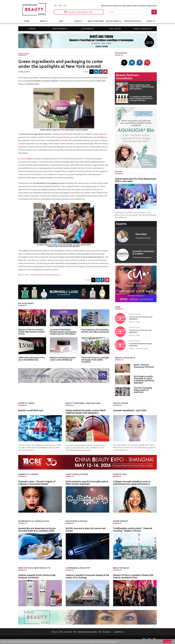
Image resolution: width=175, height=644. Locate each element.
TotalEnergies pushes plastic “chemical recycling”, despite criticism (133, 529)
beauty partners (96, 21)
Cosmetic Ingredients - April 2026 (130, 410)
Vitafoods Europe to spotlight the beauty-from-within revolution (95, 360)
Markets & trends (28, 474)
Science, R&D (120, 474)
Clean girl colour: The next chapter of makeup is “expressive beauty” (37, 483)
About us (55, 632)
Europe (32, 29)
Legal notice (119, 632)
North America (60, 29)
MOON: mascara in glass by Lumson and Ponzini (86, 529)
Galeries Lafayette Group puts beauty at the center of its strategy (87, 576)
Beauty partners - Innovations (128, 77)
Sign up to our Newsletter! (79, 12)
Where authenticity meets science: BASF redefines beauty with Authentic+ (86, 412)
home (27, 21)
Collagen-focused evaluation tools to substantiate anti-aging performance (132, 483)
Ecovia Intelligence (98, 137)
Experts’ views (26, 403)
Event (150, 21)
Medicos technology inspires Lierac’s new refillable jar (63, 359)
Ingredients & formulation (34, 521)
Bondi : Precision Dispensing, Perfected (144, 366)
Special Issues (121, 403)
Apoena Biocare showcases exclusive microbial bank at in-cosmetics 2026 (37, 529)
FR (55, 5)
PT (65, 5)
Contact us (68, 632)
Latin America (87, 29)
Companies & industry (78, 568)
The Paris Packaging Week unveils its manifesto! (143, 390)
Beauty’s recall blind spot (31, 410)
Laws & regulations (77, 474)
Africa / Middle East (143, 29)
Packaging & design (76, 521)
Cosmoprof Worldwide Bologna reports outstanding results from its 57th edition (63, 332)
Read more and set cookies (106, 642)
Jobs (117, 307)
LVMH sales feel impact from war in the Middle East (31, 359)
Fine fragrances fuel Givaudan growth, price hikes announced (95, 331)
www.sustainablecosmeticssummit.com (45, 275)
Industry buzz (24, 53)
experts (78, 21)
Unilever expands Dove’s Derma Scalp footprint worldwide (37, 576)
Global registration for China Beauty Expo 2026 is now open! (136, 180)
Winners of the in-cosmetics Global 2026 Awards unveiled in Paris (31, 332)
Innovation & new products (34, 568)
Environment (121, 521)
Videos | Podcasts (133, 21)
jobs (61, 21)
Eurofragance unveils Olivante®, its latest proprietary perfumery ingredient (144, 380)
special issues (113, 21)
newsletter (106, 632)
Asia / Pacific (115, 29)
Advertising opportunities (87, 632)
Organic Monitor (63, 137)
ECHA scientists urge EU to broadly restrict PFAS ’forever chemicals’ (87, 483)
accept (167, 641)
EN (60, 5)
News (43, 21)
